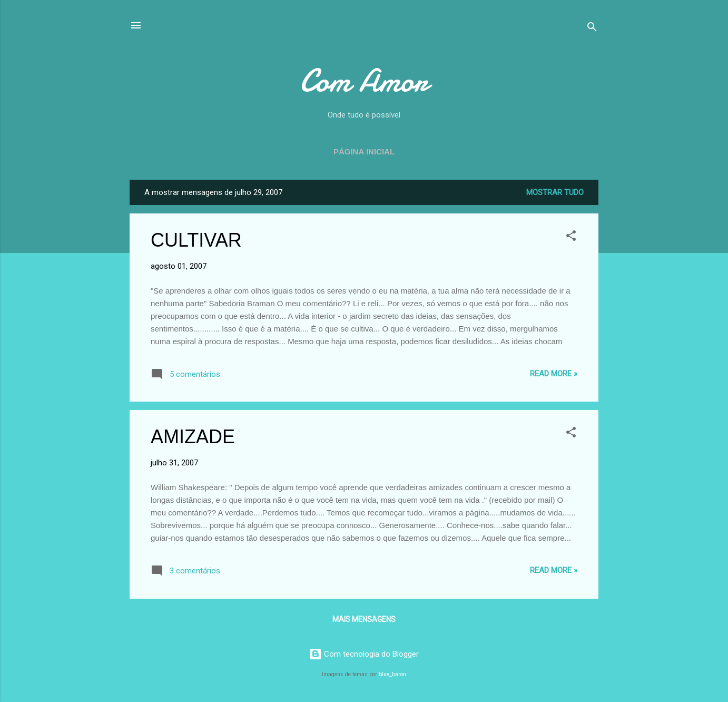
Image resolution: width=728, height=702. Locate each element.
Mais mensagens (364, 619)
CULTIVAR (196, 240)
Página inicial (364, 152)
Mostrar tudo (555, 192)
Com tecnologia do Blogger (364, 654)
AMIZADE (193, 437)
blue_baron (392, 674)
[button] (571, 237)
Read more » (554, 374)
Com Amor (364, 81)
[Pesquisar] (592, 29)
